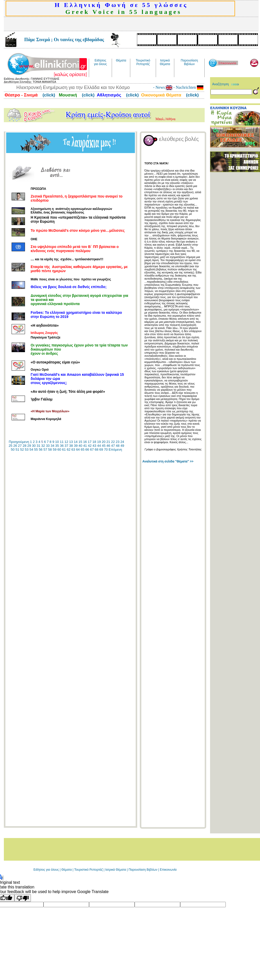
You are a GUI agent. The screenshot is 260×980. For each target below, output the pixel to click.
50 (13, 449)
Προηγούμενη (19, 442)
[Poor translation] (23, 898)
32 (43, 446)
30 (34, 446)
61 (64, 449)
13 (71, 442)
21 (108, 442)
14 (76, 442)
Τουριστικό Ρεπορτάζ (89, 870)
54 (31, 449)
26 (15, 446)
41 (85, 446)
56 (41, 449)
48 (118, 446)
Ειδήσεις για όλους (46, 870)
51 (17, 449)
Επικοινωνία (168, 870)
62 (68, 449)
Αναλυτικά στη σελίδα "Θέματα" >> (168, 461)
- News (163, 87)
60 (59, 449)
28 (24, 446)
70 (106, 449)
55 (36, 449)
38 (71, 446)
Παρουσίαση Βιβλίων (143, 870)
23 (118, 442)
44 (99, 446)
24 (122, 442)
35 (57, 446)
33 (48, 446)
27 (20, 446)
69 (101, 449)
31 (38, 446)
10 (57, 442)
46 (108, 446)
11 (62, 442)
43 (94, 446)
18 (94, 442)
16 (85, 442)
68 (97, 449)
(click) (48, 95)
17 (90, 442)
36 (62, 446)
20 (103, 442)
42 (90, 446)
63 (73, 449)
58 (50, 449)
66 (87, 449)
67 (92, 449)
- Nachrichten (188, 87)
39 (76, 446)
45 (104, 446)
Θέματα (67, 870)
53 (27, 449)
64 (78, 449)
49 (122, 446)
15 (80, 442)
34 (52, 446)
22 (113, 442)
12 (66, 442)
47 (113, 446)
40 (80, 446)
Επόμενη (115, 449)
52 (22, 449)
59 (55, 449)
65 (82, 449)
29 (29, 446)
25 (11, 446)
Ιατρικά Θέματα (116, 870)
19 (99, 442)
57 (45, 449)
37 (66, 446)
